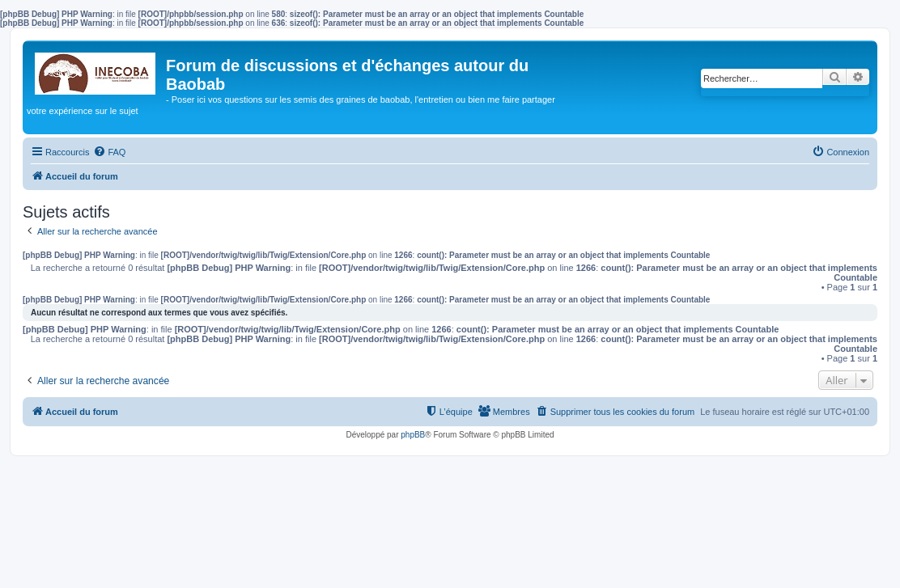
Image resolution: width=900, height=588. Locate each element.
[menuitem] (109, 152)
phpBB (413, 435)
